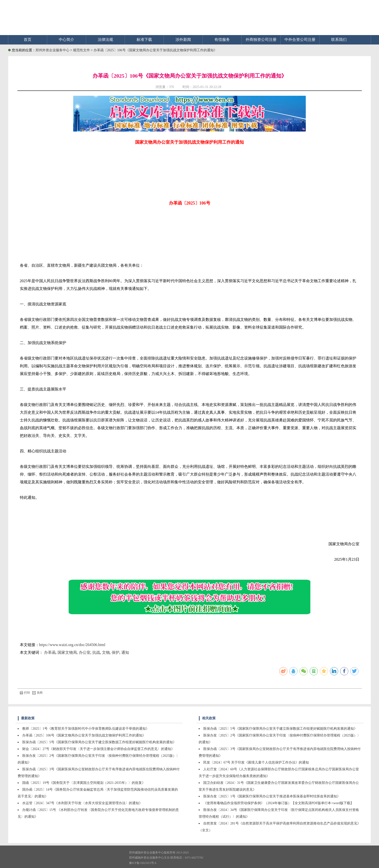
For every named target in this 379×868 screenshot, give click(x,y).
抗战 (96, 652)
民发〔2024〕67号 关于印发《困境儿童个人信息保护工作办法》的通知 (256, 762)
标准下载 (144, 40)
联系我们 (339, 40)
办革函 (50, 652)
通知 (125, 652)
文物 (106, 652)
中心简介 (66, 40)
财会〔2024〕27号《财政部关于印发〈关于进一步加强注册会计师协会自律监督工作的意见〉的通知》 (98, 749)
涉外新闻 (183, 40)
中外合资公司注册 (300, 40)
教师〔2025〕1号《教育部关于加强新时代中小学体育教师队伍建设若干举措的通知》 (86, 729)
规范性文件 (82, 50)
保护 (116, 652)
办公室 (85, 652)
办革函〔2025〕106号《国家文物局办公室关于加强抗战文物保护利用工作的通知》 (155, 50)
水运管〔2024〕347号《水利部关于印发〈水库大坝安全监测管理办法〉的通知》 (82, 803)
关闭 (37, 693)
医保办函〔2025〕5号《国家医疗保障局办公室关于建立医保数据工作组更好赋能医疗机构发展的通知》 (99, 742)
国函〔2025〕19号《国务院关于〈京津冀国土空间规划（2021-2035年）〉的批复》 (84, 783)
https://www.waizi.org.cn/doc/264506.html (72, 645)
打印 (25, 693)
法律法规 (105, 40)
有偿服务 (222, 40)
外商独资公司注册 (261, 40)
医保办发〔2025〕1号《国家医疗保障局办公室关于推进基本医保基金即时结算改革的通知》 (272, 796)
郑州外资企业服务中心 (52, 50)
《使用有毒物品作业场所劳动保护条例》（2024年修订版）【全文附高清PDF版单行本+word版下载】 (278, 803)
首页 (28, 40)
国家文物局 (67, 652)
